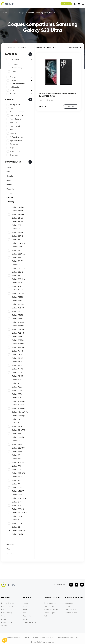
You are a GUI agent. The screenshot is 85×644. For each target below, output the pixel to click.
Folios (13, 71)
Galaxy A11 (15, 422)
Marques (9, 99)
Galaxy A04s (16, 390)
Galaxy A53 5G (17, 296)
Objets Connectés (29, 620)
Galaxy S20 (16, 275)
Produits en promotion (17, 47)
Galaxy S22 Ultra (18, 530)
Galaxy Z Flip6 (16, 217)
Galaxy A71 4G (17, 282)
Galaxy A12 (15, 383)
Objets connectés (17, 83)
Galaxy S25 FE (17, 444)
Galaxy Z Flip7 (16, 418)
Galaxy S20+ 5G (17, 447)
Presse (68, 604)
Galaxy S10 (15, 501)
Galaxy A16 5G (17, 350)
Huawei (9, 184)
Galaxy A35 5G (17, 318)
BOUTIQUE (66, 4)
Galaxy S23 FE (17, 246)
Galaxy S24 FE (17, 235)
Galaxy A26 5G (17, 336)
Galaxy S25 (15, 224)
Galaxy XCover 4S (18, 404)
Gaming (12, 80)
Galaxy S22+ (16, 494)
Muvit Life (13, 122)
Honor (8, 180)
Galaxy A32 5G (17, 329)
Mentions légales (13, 635)
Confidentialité (71, 607)
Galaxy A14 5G (17, 365)
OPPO (8, 192)
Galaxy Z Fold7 (17, 533)
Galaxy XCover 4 (18, 408)
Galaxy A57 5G (17, 480)
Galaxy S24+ (16, 426)
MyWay (12, 133)
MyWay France (15, 140)
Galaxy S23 (16, 250)
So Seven (13, 144)
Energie (12, 76)
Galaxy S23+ (16, 451)
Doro (8, 171)
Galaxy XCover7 (17, 401)
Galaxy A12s (16, 379)
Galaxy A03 (16, 397)
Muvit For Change (16, 111)
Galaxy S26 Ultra (18, 436)
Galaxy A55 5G (17, 289)
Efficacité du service (51, 607)
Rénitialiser (52, 47)
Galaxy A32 (16, 458)
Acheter (71, 107)
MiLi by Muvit (14, 104)
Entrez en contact (50, 601)
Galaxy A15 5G (17, 357)
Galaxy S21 (15, 264)
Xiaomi (8, 552)
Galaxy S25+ (16, 228)
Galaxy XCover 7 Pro (19, 411)
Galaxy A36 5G (17, 314)
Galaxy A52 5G (17, 303)
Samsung (10, 201)
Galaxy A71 (15, 483)
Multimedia (14, 86)
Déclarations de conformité (68, 635)
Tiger (11, 147)
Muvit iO (13, 129)
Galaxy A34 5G (17, 322)
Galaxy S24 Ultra (18, 242)
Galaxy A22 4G (17, 508)
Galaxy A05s (16, 386)
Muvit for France (7, 604)
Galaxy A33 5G (17, 325)
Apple (8, 167)
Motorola (9, 188)
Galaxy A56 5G (17, 286)
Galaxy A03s (16, 393)
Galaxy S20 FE (17, 271)
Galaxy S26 (15, 433)
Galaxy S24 (16, 239)
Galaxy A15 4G (17, 361)
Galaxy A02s (16, 487)
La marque (69, 601)
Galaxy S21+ (16, 526)
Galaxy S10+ (16, 505)
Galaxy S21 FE (16, 260)
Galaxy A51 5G (17, 476)
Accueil (4, 13)
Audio (12, 90)
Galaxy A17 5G (17, 519)
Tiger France (14, 151)
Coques (14, 64)
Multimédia (27, 613)
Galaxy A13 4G (17, 375)
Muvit (11, 108)
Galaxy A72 (15, 454)
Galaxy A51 (15, 311)
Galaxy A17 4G (17, 523)
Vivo (7, 548)
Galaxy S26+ (16, 440)
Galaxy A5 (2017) (17, 472)
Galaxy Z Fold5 (17, 210)
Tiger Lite (13, 154)
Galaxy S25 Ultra (18, 232)
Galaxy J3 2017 (17, 490)
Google (9, 175)
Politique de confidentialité (43, 635)
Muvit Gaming (15, 118)
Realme (9, 197)
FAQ (45, 613)
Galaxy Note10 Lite (19, 498)
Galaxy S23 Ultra (18, 253)
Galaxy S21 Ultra (17, 268)
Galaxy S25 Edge (18, 415)
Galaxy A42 (16, 469)
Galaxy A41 (15, 465)
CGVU (26, 635)
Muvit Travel (14, 125)
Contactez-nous (71, 610)
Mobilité (13, 93)
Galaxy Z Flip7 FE (17, 429)
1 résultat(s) (41, 47)
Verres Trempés (17, 67)
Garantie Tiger (49, 610)
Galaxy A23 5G (17, 343)
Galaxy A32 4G (17, 332)
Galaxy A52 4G (17, 307)
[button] (5, 640)
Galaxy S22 (16, 257)
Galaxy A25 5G (17, 339)
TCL (7, 540)
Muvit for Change (8, 601)
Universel (9, 544)
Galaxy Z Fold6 (17, 207)
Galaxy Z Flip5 (16, 221)
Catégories (10, 53)
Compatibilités (12, 161)
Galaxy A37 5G (17, 462)
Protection (14, 59)
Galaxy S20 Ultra (18, 278)
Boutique (13, 13)
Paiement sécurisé (51, 604)
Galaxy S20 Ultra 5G (19, 512)
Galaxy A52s (16, 300)
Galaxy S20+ (16, 516)
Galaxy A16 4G (17, 354)
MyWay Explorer (16, 136)
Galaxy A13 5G (17, 372)
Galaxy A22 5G (17, 347)
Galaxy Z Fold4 (17, 214)
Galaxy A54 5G (17, 293)
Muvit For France (16, 115)
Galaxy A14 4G (17, 368)
